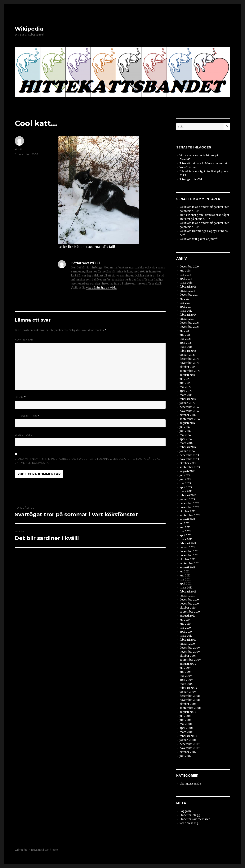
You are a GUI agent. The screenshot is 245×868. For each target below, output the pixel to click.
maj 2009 (186, 676)
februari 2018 (188, 287)
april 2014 (186, 439)
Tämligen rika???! (191, 180)
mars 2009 (186, 684)
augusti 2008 (188, 712)
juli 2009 (185, 668)
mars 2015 (186, 395)
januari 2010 (187, 644)
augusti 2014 (187, 423)
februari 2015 (188, 399)
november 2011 (189, 556)
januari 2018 (187, 291)
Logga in (185, 811)
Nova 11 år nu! (188, 167)
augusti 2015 (187, 375)
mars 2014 (186, 443)
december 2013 (189, 455)
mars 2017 (186, 311)
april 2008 (186, 728)
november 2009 (190, 652)
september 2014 (190, 419)
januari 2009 (188, 692)
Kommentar (24, 340)
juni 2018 (185, 271)
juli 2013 (185, 475)
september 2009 (190, 660)
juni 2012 (185, 527)
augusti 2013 (187, 471)
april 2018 (186, 279)
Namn (20, 397)
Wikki (18, 149)
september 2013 (190, 467)
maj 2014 (185, 435)
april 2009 (186, 680)
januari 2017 (187, 319)
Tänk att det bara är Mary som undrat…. (205, 163)
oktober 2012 (188, 511)
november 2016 (189, 327)
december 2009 (190, 648)
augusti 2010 (187, 616)
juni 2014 (185, 431)
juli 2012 (185, 523)
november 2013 (189, 459)
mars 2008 (186, 732)
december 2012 (189, 503)
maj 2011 (185, 580)
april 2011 (185, 584)
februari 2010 (188, 640)
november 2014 (189, 411)
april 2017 (185, 307)
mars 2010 (186, 636)
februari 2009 (188, 688)
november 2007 (189, 748)
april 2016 (186, 343)
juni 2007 (185, 756)
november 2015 (189, 363)
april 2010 (186, 632)
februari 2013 (188, 495)
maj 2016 (185, 339)
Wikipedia (29, 29)
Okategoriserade (190, 784)
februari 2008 (188, 736)
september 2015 (190, 371)
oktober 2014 (188, 415)
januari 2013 (187, 499)
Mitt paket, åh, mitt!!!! (205, 239)
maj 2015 (185, 387)
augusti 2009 (188, 664)
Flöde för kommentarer (195, 819)
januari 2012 (187, 547)
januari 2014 (187, 451)
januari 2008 (188, 740)
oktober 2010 (188, 608)
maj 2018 (185, 275)
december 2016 (189, 323)
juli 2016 (185, 331)
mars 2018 (186, 283)
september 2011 (189, 564)
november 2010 (189, 604)
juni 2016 (185, 335)
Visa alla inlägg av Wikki (101, 288)
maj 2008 (186, 724)
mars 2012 (186, 539)
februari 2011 (188, 592)
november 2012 (189, 507)
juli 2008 (185, 716)
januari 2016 (187, 355)
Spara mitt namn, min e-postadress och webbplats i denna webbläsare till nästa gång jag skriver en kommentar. (88, 461)
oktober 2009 (188, 656)
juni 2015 (185, 383)
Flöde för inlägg (190, 815)
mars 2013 (186, 491)
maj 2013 (185, 483)
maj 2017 (185, 303)
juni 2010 (185, 624)
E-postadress (27, 416)
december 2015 (189, 359)
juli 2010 (185, 620)
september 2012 (190, 515)
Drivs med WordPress (45, 850)
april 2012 (186, 535)
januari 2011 (187, 596)
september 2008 (190, 708)
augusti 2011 (187, 568)
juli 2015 (185, 379)
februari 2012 (188, 543)
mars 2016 (186, 347)
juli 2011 (184, 572)
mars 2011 (186, 588)
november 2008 (190, 700)
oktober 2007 (188, 752)
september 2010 (190, 612)
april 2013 (186, 487)
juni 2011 (185, 576)
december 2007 (189, 744)
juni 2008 (185, 720)
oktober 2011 (187, 560)
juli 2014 (185, 427)
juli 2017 (184, 299)
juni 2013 (185, 479)
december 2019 (189, 267)
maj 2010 (185, 628)
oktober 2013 (188, 463)
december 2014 (189, 407)
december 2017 (189, 295)
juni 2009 (185, 672)
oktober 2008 (188, 704)
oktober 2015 (187, 367)
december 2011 (189, 552)
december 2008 (190, 696)
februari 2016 (188, 351)
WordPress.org (189, 823)
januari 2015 (187, 403)
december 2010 (189, 600)
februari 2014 (188, 447)
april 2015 (186, 391)
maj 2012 (185, 531)
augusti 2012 (187, 519)
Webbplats (24, 435)
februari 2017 (188, 315)
